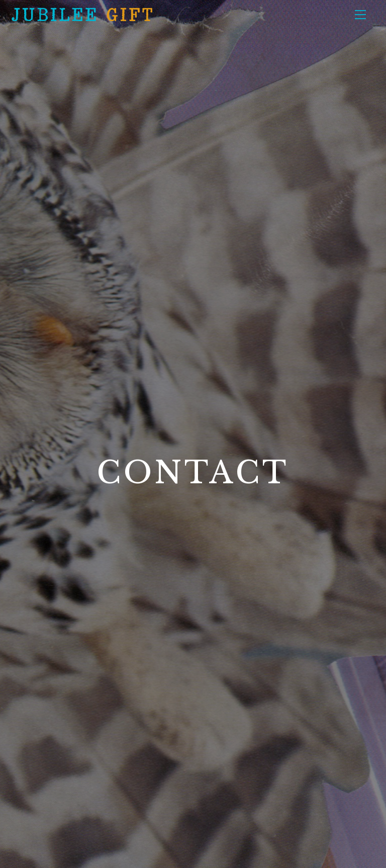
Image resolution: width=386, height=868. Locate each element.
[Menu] (360, 14)
